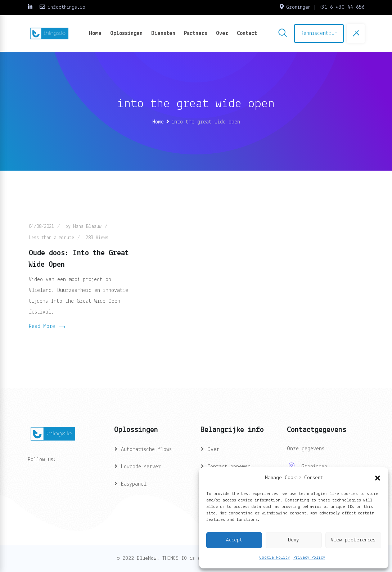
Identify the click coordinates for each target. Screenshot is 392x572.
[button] (378, 478)
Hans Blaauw (87, 227)
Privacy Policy (309, 558)
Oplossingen (126, 33)
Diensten (163, 33)
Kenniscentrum (319, 33)
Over (222, 33)
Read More (47, 327)
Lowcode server (141, 467)
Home (95, 33)
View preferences (353, 540)
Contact (247, 33)
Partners (196, 33)
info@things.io (67, 7)
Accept (234, 540)
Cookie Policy (274, 558)
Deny (294, 540)
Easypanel (134, 484)
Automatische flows (146, 450)
